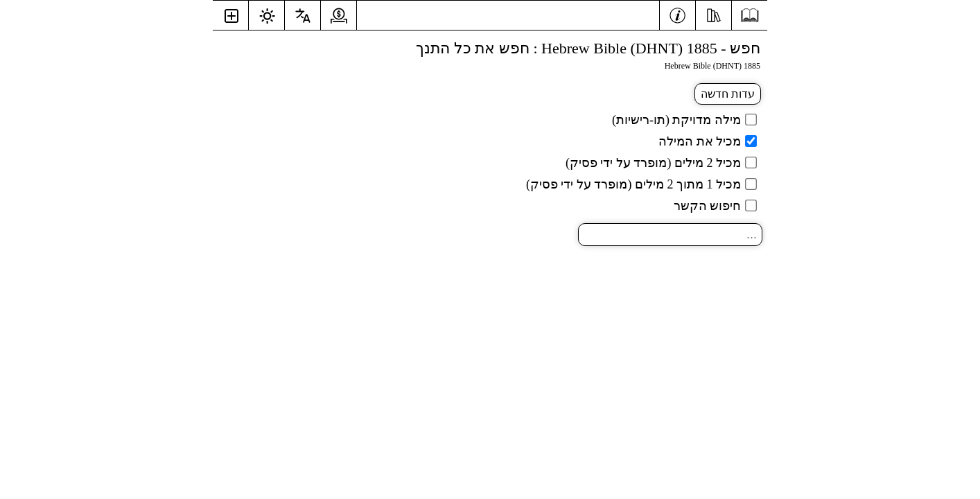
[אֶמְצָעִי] (714, 14)
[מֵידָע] (677, 14)
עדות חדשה (728, 94)
